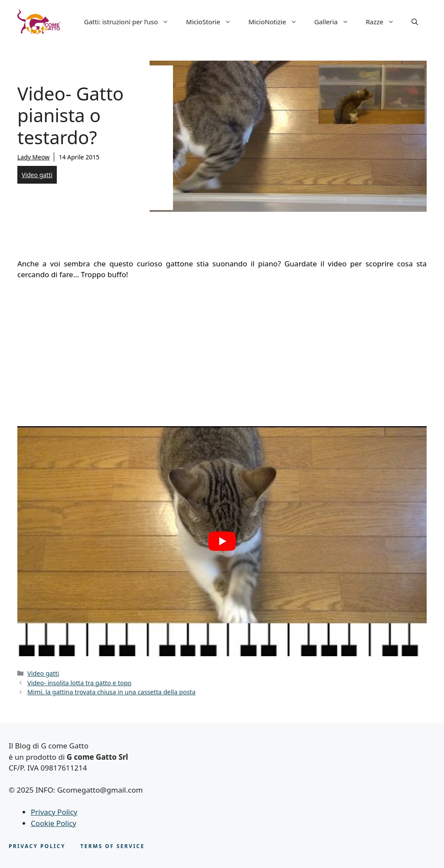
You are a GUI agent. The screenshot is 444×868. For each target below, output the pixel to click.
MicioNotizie (277, 22)
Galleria (336, 22)
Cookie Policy (54, 823)
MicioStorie (213, 22)
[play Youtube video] (222, 541)
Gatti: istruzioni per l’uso (131, 22)
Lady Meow (33, 157)
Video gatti (37, 175)
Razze (384, 22)
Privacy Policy (54, 812)
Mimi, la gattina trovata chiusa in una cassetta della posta (111, 692)
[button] (415, 22)
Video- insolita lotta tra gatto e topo (79, 683)
